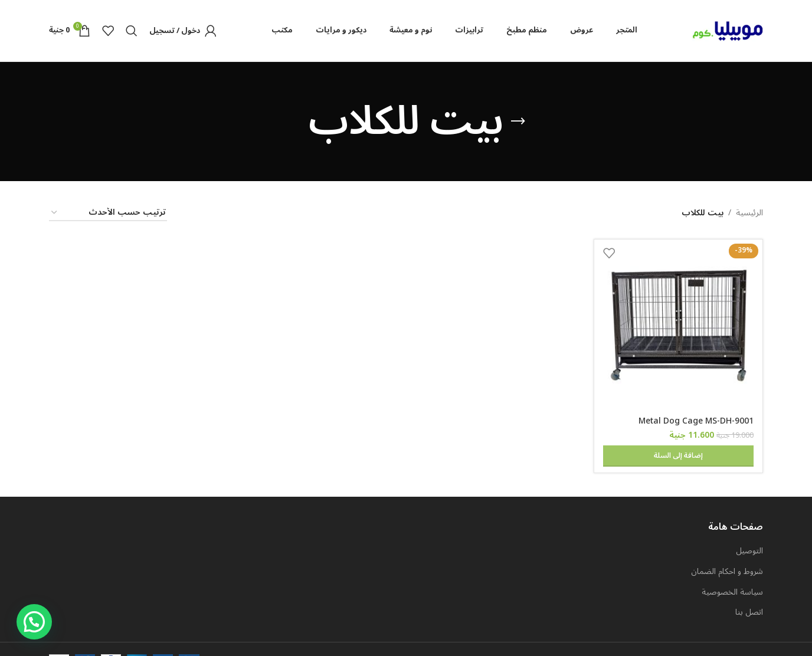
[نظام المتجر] (108, 213)
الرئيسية (749, 213)
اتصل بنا (749, 589)
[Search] (132, 31)
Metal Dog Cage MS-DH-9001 (696, 421)
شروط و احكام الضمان (727, 549)
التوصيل (749, 528)
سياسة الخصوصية (732, 569)
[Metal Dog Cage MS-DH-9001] (679, 324)
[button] (34, 622)
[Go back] (518, 122)
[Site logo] (728, 30)
